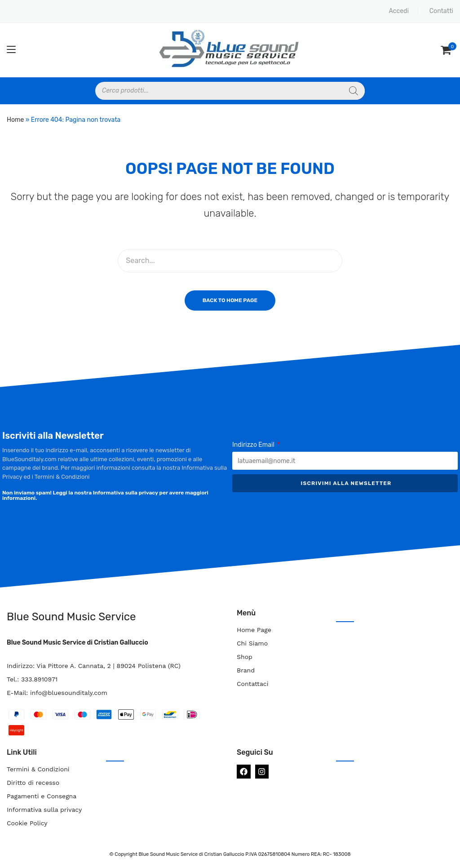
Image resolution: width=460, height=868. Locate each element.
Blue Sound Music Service (71, 617)
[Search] (354, 91)
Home (15, 120)
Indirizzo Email (254, 445)
